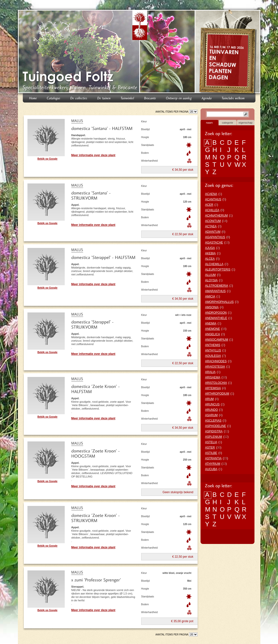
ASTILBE (211, 453)
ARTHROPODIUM (217, 394)
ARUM (209, 399)
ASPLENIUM (214, 437)
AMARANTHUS (215, 291)
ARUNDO (212, 410)
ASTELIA (211, 442)
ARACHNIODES (216, 361)
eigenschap (245, 123)
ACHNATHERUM (216, 216)
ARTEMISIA (213, 388)
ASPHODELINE (216, 426)
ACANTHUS (213, 199)
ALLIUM (210, 275)
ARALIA (210, 372)
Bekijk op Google (48, 159)
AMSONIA (212, 307)
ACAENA (211, 194)
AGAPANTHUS (215, 237)
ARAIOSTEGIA (215, 367)
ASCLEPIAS (213, 421)
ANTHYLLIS (213, 350)
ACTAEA (211, 226)
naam (209, 123)
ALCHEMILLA (214, 264)
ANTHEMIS (213, 345)
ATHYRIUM (213, 464)
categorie (227, 123)
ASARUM (211, 415)
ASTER (210, 448)
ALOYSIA (211, 280)
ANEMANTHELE (216, 318)
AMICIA (210, 296)
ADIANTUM (213, 232)
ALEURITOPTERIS (218, 270)
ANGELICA (213, 334)
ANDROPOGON (216, 313)
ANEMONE (213, 329)
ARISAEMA (213, 377)
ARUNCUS (212, 404)
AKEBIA (210, 253)
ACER (209, 205)
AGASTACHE (214, 243)
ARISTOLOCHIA (216, 383)
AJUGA (210, 248)
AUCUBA (211, 469)
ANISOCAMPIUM (217, 340)
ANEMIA (211, 323)
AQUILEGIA (213, 356)
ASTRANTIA (213, 458)
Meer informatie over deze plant (93, 155)
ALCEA (210, 259)
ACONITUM (213, 221)
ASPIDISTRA (214, 431)
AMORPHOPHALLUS (220, 302)
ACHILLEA (212, 210)
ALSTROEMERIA (217, 286)
